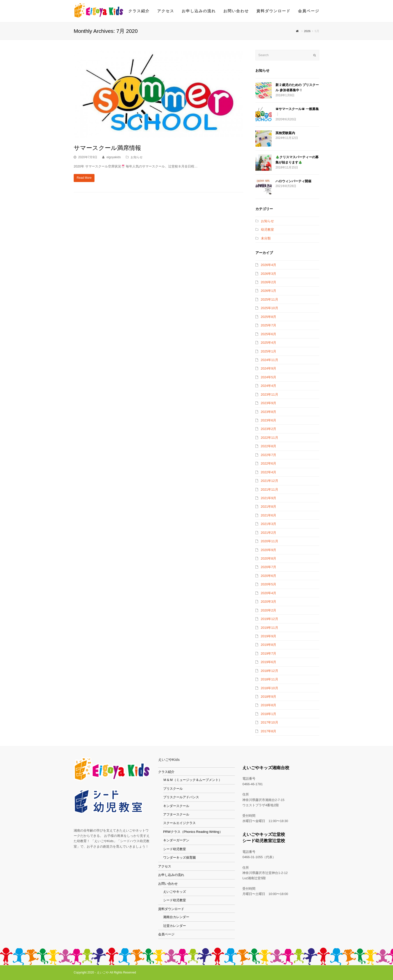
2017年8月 (268, 731)
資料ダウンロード (171, 909)
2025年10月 (269, 308)
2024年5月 (268, 377)
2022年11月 (269, 438)
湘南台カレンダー (176, 917)
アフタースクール (176, 814)
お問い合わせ (168, 883)
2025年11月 (269, 299)
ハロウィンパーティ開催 (293, 181)
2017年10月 (269, 722)
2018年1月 (268, 714)
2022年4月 (268, 472)
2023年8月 (268, 412)
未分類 (266, 238)
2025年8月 (268, 317)
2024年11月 (269, 360)
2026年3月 (268, 274)
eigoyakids (114, 157)
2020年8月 (268, 558)
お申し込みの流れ (171, 875)
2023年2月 (268, 429)
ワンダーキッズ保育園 (179, 858)
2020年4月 (268, 593)
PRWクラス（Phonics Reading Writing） (193, 831)
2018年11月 (269, 679)
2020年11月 (269, 541)
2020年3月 (268, 602)
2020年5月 (268, 584)
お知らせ (137, 157)
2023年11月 (269, 394)
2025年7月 (268, 325)
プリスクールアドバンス (181, 797)
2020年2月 (268, 610)
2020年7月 (268, 567)
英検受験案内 (285, 133)
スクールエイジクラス (179, 823)
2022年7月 (268, 455)
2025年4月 (268, 343)
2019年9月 (268, 636)
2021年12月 (269, 481)
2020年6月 (268, 576)
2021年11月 (269, 489)
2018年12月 (269, 671)
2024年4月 (268, 386)
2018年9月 (268, 697)
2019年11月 (269, 628)
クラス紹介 (166, 772)
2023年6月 (268, 420)
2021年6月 (268, 515)
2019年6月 (268, 662)
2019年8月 (268, 645)
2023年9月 (268, 403)
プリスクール (173, 788)
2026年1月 (268, 291)
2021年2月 (268, 533)
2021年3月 (268, 524)
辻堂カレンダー (175, 925)
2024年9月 (268, 368)
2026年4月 (268, 265)
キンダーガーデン (176, 840)
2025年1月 (268, 351)
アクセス (165, 866)
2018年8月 (268, 705)
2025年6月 (268, 334)
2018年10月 (269, 688)
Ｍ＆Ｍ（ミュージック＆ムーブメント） (192, 780)
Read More (84, 178)
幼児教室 (267, 230)
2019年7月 (268, 653)
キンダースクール (176, 806)
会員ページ (166, 934)
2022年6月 (268, 463)
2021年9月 (268, 498)
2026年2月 (268, 282)
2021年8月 (268, 507)
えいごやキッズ (175, 891)
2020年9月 (268, 550)
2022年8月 (268, 446)
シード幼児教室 (175, 849)
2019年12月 (269, 619)
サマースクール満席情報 (107, 148)
